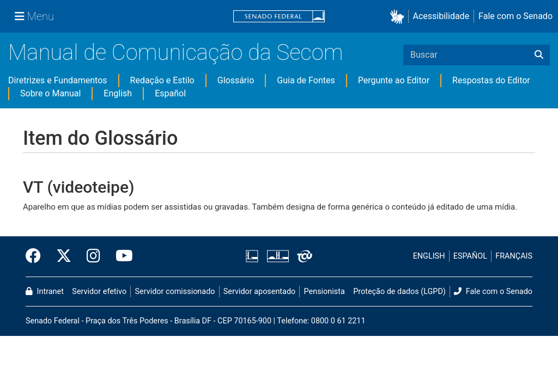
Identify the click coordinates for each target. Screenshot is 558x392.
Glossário (236, 80)
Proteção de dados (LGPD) (399, 292)
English (118, 93)
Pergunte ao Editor (394, 80)
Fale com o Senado (515, 16)
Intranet (45, 292)
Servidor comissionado (175, 292)
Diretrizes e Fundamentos (58, 80)
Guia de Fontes (306, 80)
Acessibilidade (441, 16)
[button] (399, 17)
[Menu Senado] (34, 16)
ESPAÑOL (470, 256)
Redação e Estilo (162, 80)
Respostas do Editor (491, 80)
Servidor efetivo (99, 292)
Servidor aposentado (259, 292)
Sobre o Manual (50, 93)
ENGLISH (429, 256)
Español (170, 93)
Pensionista (325, 292)
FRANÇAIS (514, 256)
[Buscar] (539, 55)
